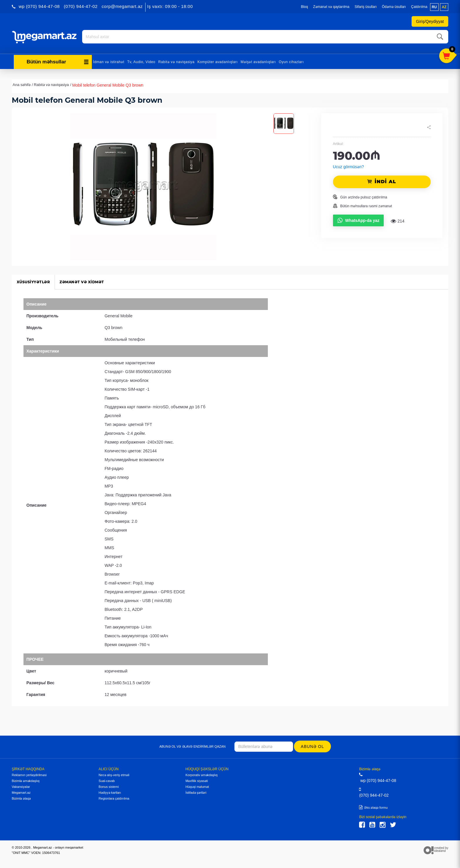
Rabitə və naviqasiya (176, 61)
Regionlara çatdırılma (114, 798)
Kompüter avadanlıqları (218, 61)
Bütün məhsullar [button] (58, 61)
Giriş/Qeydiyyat (430, 21)
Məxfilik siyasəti (197, 780)
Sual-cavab (107, 780)
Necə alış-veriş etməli (114, 774)
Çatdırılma (419, 7)
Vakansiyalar (21, 786)
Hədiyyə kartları (110, 792)
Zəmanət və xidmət (85, 281)
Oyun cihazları (291, 61)
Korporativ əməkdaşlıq (201, 774)
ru (434, 7)
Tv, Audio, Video (141, 61)
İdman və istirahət (109, 61)
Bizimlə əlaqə (21, 798)
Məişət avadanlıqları (258, 61)
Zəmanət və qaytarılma (331, 7)
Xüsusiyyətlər (34, 281)
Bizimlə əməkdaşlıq (26, 780)
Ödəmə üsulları (394, 7)
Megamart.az (21, 792)
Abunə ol (313, 746)
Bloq (305, 7)
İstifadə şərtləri (196, 792)
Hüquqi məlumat (197, 786)
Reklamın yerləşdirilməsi (29, 774)
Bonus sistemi (109, 786)
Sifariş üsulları (366, 7)
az (444, 7)
